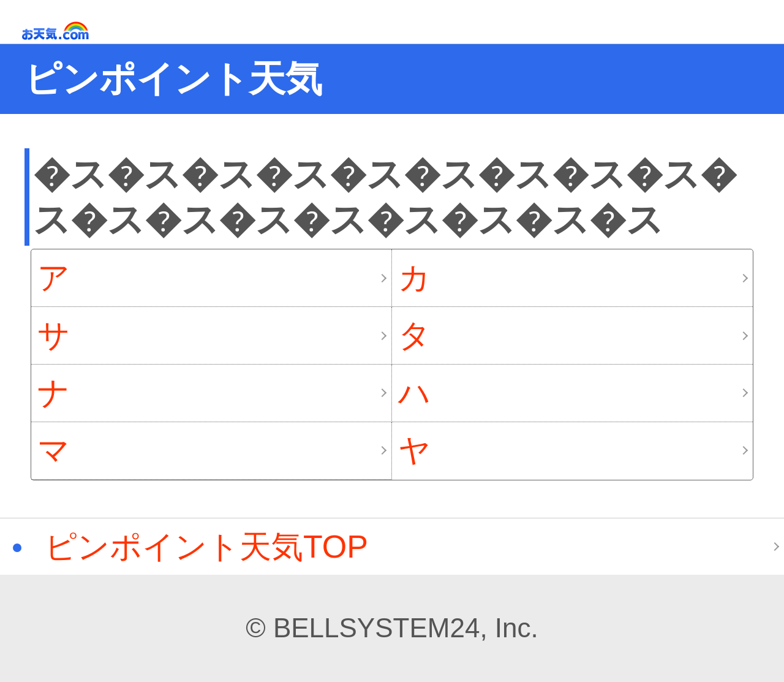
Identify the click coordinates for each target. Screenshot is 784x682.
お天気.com (73, 31)
